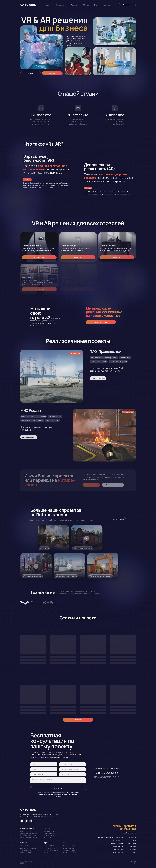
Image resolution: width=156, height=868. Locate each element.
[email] (44, 769)
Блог (134, 852)
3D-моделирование (116, 843)
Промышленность (117, 846)
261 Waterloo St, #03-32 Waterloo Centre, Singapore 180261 (28, 850)
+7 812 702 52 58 (26, 832)
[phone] (72, 764)
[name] (44, 764)
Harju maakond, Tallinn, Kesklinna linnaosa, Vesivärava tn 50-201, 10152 (50, 834)
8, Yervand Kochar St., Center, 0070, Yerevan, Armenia (51, 850)
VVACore (133, 849)
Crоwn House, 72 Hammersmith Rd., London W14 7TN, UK (70, 850)
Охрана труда (118, 849)
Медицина (132, 841)
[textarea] (58, 780)
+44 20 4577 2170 (69, 846)
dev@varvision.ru (129, 833)
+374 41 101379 (49, 846)
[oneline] (72, 769)
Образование (131, 843)
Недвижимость (118, 852)
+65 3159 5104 (25, 846)
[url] (72, 774)
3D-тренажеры (118, 841)
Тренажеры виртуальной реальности (110, 838)
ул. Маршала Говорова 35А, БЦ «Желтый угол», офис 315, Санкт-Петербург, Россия (30, 836)
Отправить (58, 788)
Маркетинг (132, 838)
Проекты (133, 846)
